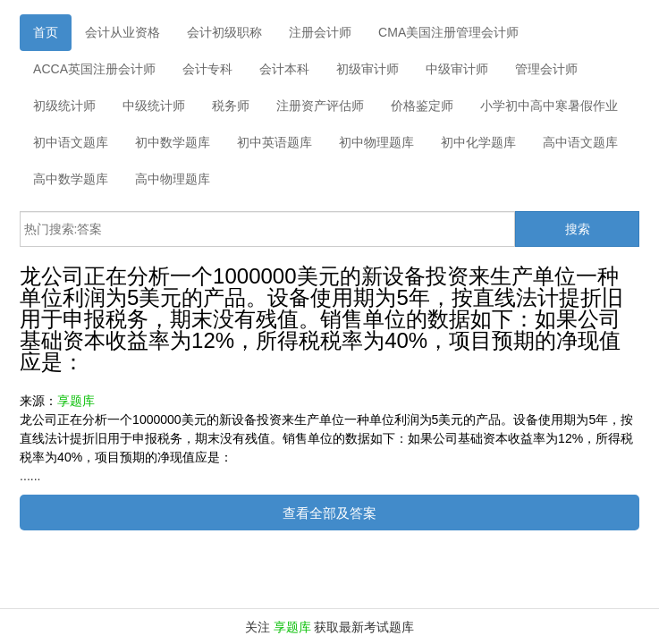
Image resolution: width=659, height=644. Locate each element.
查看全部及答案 (329, 513)
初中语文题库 (71, 142)
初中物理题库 (376, 142)
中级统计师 (154, 106)
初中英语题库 (275, 142)
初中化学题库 (478, 142)
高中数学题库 (71, 179)
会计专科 (207, 69)
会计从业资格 (123, 32)
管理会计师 (546, 69)
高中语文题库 (580, 142)
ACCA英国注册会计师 (94, 69)
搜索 (578, 229)
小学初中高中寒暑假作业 (549, 106)
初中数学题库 (173, 142)
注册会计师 (320, 32)
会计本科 (284, 69)
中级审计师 (457, 69)
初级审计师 (368, 69)
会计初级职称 (224, 32)
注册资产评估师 (320, 106)
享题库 (76, 401)
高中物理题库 (173, 179)
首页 (46, 32)
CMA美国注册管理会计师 (448, 32)
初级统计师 (64, 106)
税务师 (231, 106)
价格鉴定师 (422, 106)
